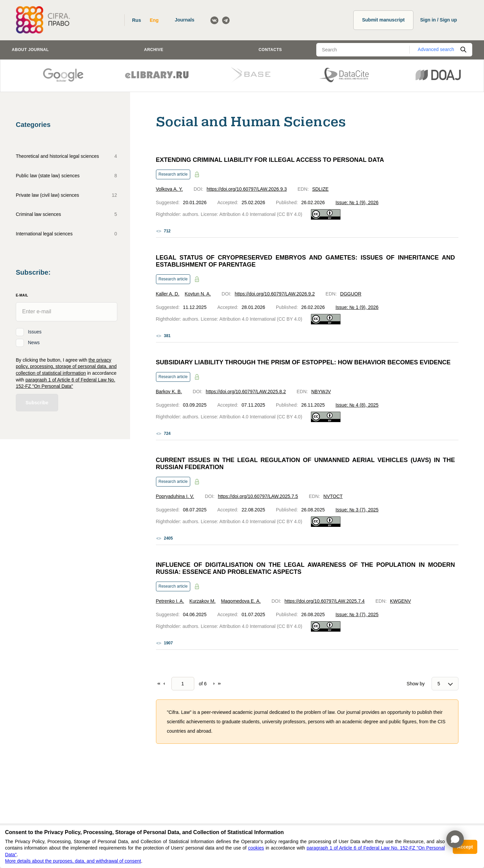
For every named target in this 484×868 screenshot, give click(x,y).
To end (219, 684)
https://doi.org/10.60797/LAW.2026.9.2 (275, 294)
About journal (30, 50)
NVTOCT (333, 496)
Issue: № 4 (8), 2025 (357, 405)
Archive (154, 50)
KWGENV (400, 601)
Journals (185, 20)
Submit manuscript (383, 20)
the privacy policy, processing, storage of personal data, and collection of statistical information (66, 367)
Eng (154, 20)
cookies (256, 848)
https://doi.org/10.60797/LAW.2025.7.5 (258, 496)
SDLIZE (320, 189)
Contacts (270, 50)
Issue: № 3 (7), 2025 (357, 510)
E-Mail (22, 295)
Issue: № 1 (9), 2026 (357, 202)
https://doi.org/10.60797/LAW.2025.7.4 (324, 601)
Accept (465, 847)
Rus (136, 20)
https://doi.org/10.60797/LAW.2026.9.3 (247, 189)
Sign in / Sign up (439, 20)
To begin (159, 684)
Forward (214, 684)
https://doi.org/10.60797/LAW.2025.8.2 (246, 392)
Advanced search (436, 49)
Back (164, 684)
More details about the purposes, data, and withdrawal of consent (73, 861)
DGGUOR (351, 294)
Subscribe (37, 403)
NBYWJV (321, 392)
